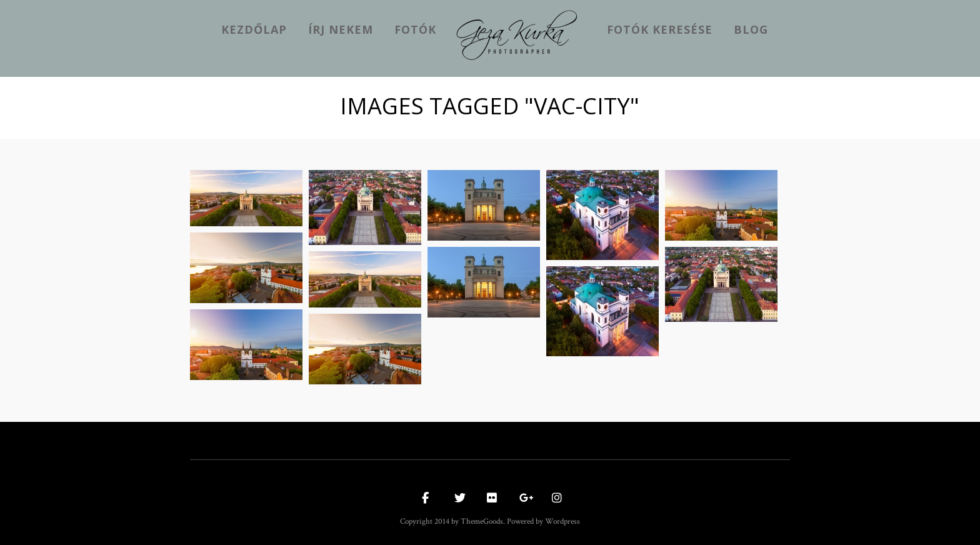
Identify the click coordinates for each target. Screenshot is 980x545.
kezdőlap (254, 29)
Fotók (415, 29)
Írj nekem (341, 29)
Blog (751, 29)
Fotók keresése (660, 29)
